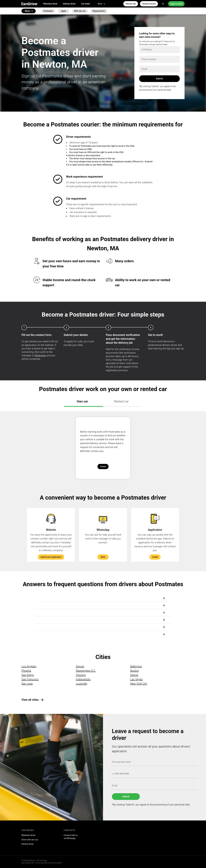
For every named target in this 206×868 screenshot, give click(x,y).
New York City (139, 684)
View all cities (30, 700)
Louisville (81, 684)
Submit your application (51, 557)
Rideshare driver (50, 4)
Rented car (122, 401)
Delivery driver (69, 4)
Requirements (99, 11)
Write (103, 557)
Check (103, 467)
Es (163, 4)
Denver (80, 666)
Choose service (149, 4)
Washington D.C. (86, 671)
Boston (134, 671)
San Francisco (30, 679)
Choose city (131, 4)
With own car (80, 11)
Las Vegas (136, 679)
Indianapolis (83, 679)
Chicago (81, 675)
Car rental (86, 4)
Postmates (48, 11)
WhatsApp (40, 355)
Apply (64, 11)
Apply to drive (176, 4)
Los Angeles (29, 666)
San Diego (28, 675)
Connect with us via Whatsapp (71, 837)
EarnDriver (29, 4)
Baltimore (136, 666)
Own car (83, 401)
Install (155, 557)
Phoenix (26, 671)
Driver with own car (30, 840)
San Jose (27, 684)
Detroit (134, 675)
